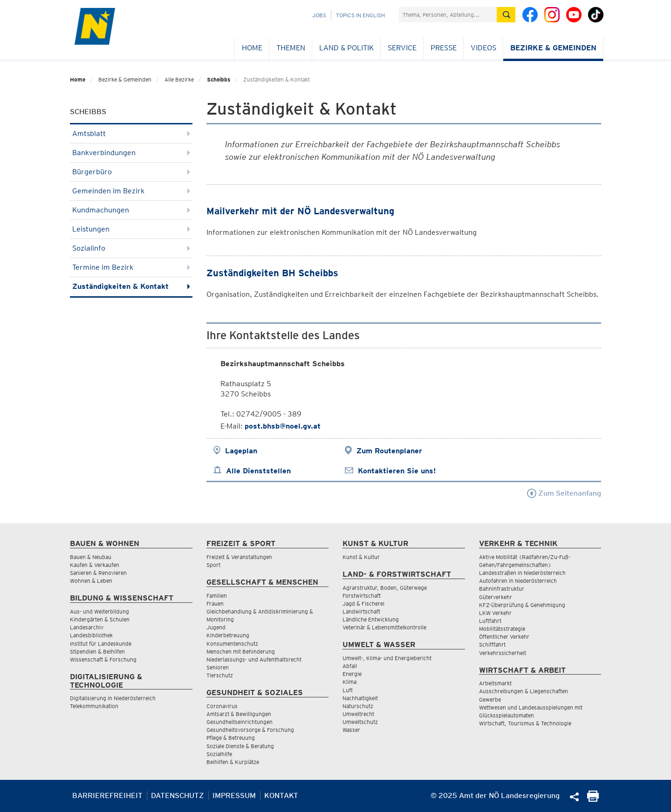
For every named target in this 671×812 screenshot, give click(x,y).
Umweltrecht (358, 714)
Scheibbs (219, 79)
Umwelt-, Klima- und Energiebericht (387, 658)
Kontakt (281, 795)
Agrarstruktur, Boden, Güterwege (385, 588)
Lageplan (241, 451)
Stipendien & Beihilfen (97, 652)
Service (402, 48)
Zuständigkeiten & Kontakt (131, 286)
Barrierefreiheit (107, 795)
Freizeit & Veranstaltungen (239, 557)
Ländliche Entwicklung (371, 619)
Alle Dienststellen (258, 471)
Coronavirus (222, 706)
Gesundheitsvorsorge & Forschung (250, 730)
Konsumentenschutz (232, 644)
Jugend (216, 627)
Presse (444, 48)
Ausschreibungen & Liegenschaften (524, 691)
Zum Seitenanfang (564, 493)
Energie (352, 674)
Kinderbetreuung (228, 635)
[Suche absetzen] (506, 15)
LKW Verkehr (495, 613)
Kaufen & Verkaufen (95, 565)
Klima (349, 682)
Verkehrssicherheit (503, 653)
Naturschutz (358, 706)
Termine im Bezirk (131, 267)
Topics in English (360, 15)
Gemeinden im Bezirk (131, 191)
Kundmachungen (131, 210)
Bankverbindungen (131, 153)
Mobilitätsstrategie (502, 629)
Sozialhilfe (219, 754)
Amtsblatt (131, 133)
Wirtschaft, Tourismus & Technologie (525, 723)
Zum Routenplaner (389, 451)
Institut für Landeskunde (101, 644)
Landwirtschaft (361, 611)
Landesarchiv (87, 627)
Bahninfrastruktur (502, 589)
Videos (483, 48)
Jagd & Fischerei (363, 604)
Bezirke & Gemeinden (553, 48)
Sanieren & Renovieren (98, 573)
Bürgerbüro (131, 172)
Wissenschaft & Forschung (103, 659)
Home (252, 48)
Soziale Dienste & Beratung (240, 746)
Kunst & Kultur (361, 557)
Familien (217, 596)
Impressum (234, 795)
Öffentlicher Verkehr (504, 637)
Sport (213, 565)
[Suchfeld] (448, 15)
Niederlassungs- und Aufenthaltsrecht (254, 659)
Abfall (350, 666)
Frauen (215, 604)
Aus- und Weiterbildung (99, 611)
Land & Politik (346, 48)
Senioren (218, 667)
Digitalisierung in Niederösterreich (113, 698)
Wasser (351, 730)
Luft (348, 690)
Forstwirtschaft (362, 596)
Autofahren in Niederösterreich (518, 581)
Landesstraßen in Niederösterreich (522, 573)
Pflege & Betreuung (231, 738)
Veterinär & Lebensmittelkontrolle (384, 627)
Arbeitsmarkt (495, 683)
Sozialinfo (131, 248)
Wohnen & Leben (91, 581)
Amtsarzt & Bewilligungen (239, 714)
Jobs (319, 15)
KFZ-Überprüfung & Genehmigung (522, 605)
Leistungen (131, 229)
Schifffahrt (492, 645)
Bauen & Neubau (91, 557)
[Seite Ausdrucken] (593, 799)
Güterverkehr (496, 597)
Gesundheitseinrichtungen (240, 722)
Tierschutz (220, 675)
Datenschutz (178, 795)
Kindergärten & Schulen (100, 619)
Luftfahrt (490, 621)
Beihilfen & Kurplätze (233, 762)
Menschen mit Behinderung (241, 652)
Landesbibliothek (91, 635)
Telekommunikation (94, 706)
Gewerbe (490, 699)
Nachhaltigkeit (360, 698)
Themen (291, 48)
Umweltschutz (360, 722)
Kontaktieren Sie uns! (397, 471)
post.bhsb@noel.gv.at (283, 426)
